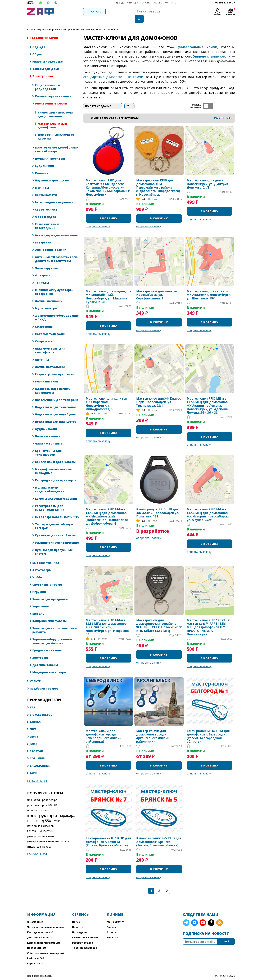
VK (195, 915)
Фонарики (43, 268)
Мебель (38, 606)
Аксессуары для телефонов (56, 228)
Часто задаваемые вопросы (46, 920)
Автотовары (42, 563)
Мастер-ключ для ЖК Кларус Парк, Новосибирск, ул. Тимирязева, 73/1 (159, 395)
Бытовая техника (46, 555)
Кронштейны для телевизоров (48, 445)
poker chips (50, 792)
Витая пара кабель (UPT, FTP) (57, 510)
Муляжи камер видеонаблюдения (50, 482)
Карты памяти (46, 188)
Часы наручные (47, 261)
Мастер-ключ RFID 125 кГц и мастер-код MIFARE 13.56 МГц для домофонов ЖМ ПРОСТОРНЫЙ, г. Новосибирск (209, 620)
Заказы (112, 920)
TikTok (211, 915)
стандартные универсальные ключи (113, 69)
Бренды (120, 3)
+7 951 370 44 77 (225, 3)
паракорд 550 (39, 813)
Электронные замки (51, 242)
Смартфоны (44, 319)
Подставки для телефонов (56, 400)
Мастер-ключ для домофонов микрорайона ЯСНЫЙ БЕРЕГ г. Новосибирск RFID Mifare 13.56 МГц (159, 618)
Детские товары (45, 658)
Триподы (42, 275)
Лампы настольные (50, 360)
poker (37, 792)
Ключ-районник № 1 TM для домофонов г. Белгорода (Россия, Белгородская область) (208, 729)
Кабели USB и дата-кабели (55, 455)
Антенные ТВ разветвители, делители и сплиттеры (57, 252)
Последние (79, 925)
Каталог (75, 12)
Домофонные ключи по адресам (56, 129)
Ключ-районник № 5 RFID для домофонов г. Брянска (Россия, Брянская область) (159, 835)
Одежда (39, 40)
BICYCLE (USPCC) (42, 707)
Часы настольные (49, 436)
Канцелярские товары (49, 614)
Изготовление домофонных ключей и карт (57, 142)
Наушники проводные (52, 173)
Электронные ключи (73, 22)
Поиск (76, 915)
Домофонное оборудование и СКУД (57, 310)
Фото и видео (46, 210)
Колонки (42, 166)
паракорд (67, 808)
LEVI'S (34, 729)
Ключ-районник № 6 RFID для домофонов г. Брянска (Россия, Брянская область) (108, 835)
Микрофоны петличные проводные (53, 464)
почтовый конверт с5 (40, 824)
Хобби (37, 570)
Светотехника (46, 202)
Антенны (42, 352)
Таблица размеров (85, 941)
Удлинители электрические (57, 535)
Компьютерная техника (53, 89)
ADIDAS (35, 715)
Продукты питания (47, 643)
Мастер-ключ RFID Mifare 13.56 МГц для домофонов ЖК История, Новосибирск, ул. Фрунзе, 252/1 (208, 507)
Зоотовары (41, 650)
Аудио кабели (46, 422)
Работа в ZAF (36, 951)
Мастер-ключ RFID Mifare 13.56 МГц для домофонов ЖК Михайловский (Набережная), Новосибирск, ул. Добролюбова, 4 (108, 509)
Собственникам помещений (46, 946)
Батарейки (43, 235)
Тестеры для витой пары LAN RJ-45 (54, 519)
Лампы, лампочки (49, 294)
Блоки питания (46, 374)
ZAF (33, 700)
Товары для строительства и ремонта (55, 623)
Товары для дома (46, 62)
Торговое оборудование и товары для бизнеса (52, 634)
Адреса (112, 925)
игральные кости (37, 803)
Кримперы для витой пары (55, 528)
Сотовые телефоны (50, 327)
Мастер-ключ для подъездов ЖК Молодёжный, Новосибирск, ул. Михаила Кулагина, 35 (108, 289)
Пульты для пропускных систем (54, 545)
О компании (35, 915)
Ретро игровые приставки (55, 367)
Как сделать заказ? (40, 925)
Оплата (146, 3)
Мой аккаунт (115, 915)
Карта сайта (35, 956)
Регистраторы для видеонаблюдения (50, 500)
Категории (133, 3)
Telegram (186, 915)
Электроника (53, 22)
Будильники (44, 159)
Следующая (167, 884)
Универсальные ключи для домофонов (55, 107)
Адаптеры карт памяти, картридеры (53, 383)
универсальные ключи (40, 829)
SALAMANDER (40, 758)
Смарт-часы (44, 334)
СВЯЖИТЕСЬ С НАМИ (85, 930)
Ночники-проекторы (51, 151)
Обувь (37, 47)
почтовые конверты (41, 818)
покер (56, 813)
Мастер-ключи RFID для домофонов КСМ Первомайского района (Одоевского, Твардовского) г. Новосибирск (158, 180)
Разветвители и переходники (47, 219)
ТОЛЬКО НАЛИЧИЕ (208, 99)
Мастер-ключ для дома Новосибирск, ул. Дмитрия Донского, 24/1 (208, 177)
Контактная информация (44, 935)
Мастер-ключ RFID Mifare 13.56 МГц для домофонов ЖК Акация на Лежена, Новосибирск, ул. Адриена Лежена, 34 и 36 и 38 (207, 398)
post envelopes (37, 798)
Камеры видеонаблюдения (56, 491)
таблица (224, 99)
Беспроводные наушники (54, 195)
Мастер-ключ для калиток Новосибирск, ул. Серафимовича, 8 (157, 288)
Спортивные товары (48, 577)
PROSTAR (36, 744)
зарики (53, 798)
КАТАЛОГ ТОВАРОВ (36, 22)
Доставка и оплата (40, 930)
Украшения (41, 599)
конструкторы (42, 808)
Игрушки (39, 585)
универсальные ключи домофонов (48, 834)
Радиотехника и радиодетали (47, 80)
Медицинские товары (49, 665)
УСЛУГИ (36, 674)
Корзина (112, 930)
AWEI (33, 766)
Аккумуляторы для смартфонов (50, 343)
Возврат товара (83, 935)
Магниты (42, 180)
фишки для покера (39, 839)
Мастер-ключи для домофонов (52, 118)
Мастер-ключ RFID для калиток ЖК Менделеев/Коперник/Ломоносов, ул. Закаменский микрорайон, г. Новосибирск (108, 180)
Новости (78, 920)
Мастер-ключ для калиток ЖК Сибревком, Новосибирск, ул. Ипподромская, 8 (106, 397)
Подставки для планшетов (56, 414)
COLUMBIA (37, 751)
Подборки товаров (44, 681)
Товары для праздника (50, 592)
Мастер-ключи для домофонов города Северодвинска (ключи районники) (104, 729)
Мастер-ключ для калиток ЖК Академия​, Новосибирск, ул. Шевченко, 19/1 (209, 288)
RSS (219, 915)
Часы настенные (48, 429)
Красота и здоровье (48, 54)
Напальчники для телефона (57, 393)
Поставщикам (37, 941)
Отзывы (158, 3)
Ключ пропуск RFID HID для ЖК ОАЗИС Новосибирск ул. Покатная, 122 (158, 506)
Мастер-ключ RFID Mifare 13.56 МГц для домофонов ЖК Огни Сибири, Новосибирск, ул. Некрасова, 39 (108, 620)
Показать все (37, 774)
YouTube (203, 915)
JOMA (34, 737)
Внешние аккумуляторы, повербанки (54, 285)
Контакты (171, 3)
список (232, 99)
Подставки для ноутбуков (55, 407)
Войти (217, 14)
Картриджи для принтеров (56, 473)
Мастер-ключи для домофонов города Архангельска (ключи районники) (153, 729)
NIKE (33, 722)
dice (30, 792)
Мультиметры (46, 301)
